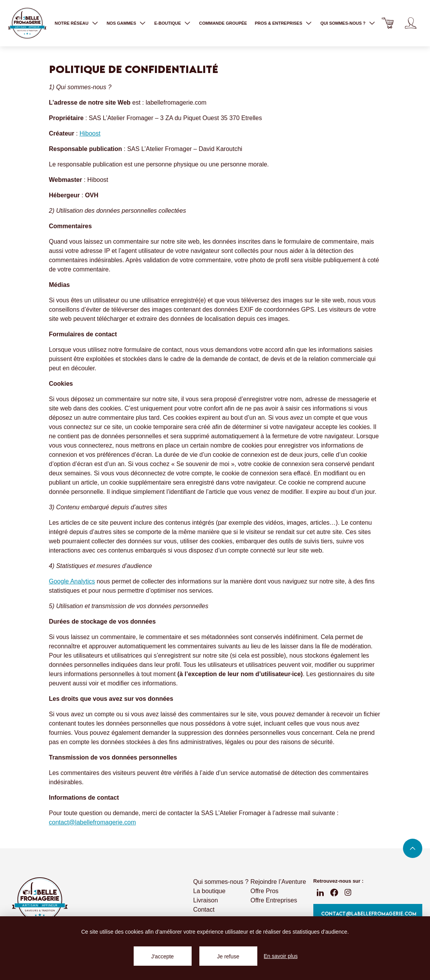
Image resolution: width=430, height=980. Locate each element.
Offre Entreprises (274, 900)
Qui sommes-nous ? (343, 23)
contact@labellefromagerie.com (93, 822)
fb (334, 892)
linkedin (320, 892)
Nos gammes (121, 23)
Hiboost (90, 133)
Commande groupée (223, 23)
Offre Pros (264, 891)
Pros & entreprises (278, 23)
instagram (348, 892)
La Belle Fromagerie (27, 23)
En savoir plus (281, 956)
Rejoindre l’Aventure (278, 882)
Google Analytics (72, 581)
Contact (204, 910)
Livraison (206, 900)
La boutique (209, 891)
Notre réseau (71, 23)
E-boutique (167, 23)
